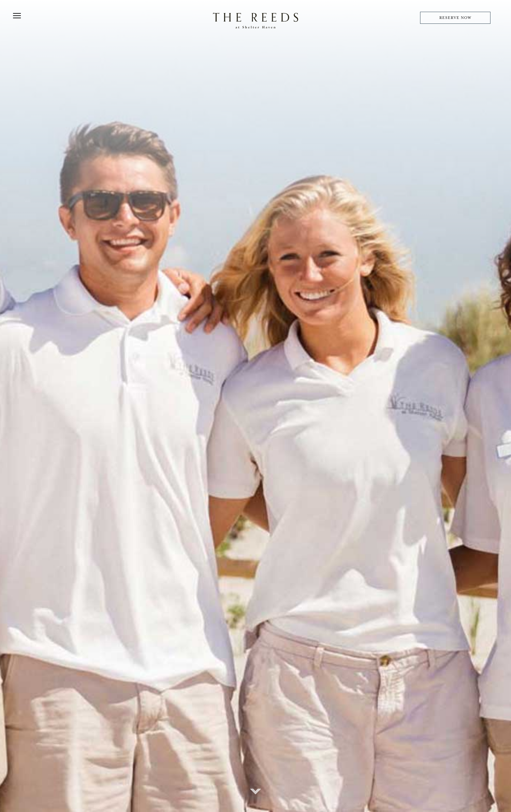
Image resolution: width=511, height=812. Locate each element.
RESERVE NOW (455, 18)
